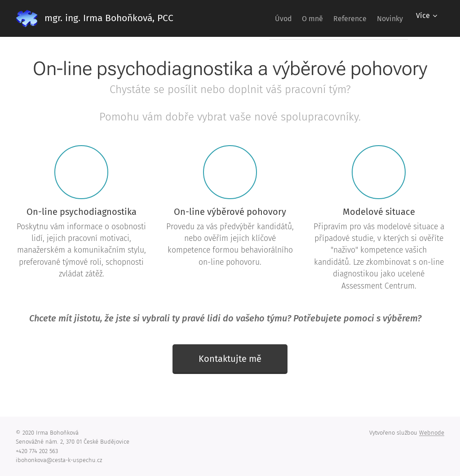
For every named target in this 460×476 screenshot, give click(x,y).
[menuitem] (262, 18)
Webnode (432, 433)
